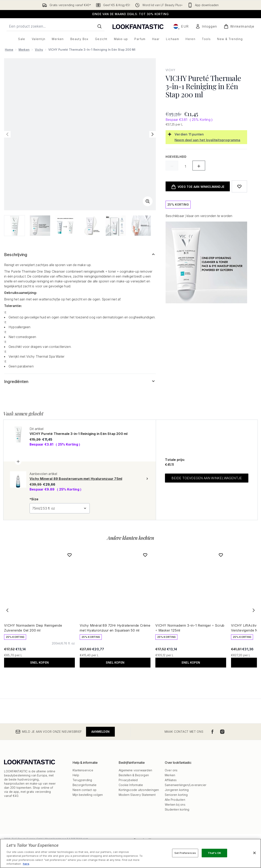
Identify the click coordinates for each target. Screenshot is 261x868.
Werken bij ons (175, 805)
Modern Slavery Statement (137, 795)
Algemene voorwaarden (135, 770)
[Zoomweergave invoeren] (148, 201)
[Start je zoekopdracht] (55, 26)
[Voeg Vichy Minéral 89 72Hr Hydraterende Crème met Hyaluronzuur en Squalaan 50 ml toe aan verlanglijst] (145, 555)
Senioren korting (176, 795)
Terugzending (82, 780)
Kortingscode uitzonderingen (139, 790)
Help (76, 775)
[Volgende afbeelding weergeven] (153, 134)
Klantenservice (83, 770)
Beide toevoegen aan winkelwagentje (207, 478)
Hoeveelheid (176, 157)
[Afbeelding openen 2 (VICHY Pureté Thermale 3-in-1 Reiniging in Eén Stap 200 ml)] (40, 226)
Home (9, 50)
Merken (24, 50)
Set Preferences (185, 853)
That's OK (214, 853)
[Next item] (254, 610)
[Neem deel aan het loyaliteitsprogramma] (210, 140)
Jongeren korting (177, 790)
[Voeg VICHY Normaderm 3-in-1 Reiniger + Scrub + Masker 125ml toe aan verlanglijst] (221, 555)
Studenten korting (177, 809)
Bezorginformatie (85, 785)
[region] (130, 853)
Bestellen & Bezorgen (134, 775)
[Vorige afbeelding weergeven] (7, 134)
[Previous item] (7, 610)
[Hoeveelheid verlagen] (172, 166)
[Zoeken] (100, 26)
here (26, 864)
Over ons (171, 770)
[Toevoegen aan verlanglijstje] (239, 186)
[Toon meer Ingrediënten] (80, 382)
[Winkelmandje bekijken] (239, 26)
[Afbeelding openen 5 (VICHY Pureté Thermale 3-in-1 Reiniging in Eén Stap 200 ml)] (116, 226)
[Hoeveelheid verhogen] (199, 166)
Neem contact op (85, 790)
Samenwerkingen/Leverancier (186, 785)
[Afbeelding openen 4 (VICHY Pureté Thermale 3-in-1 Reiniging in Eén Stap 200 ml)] (91, 226)
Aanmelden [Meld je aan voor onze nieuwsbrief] (100, 732)
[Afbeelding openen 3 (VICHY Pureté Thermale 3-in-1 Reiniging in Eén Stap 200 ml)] (65, 226)
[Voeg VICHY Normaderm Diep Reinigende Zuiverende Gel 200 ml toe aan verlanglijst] (70, 555)
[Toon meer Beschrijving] (80, 255)
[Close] (254, 853)
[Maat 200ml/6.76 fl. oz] (63, 643)
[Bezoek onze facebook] (212, 732)
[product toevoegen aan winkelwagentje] (198, 186)
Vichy (39, 50)
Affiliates (171, 780)
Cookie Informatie (131, 785)
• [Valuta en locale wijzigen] (181, 26)
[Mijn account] (206, 26)
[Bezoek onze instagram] (222, 732)
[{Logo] (138, 26)
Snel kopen (39, 662)
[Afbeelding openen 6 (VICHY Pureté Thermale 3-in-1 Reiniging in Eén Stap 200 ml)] (141, 226)
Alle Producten (175, 800)
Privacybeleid (128, 780)
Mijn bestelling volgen (88, 795)
